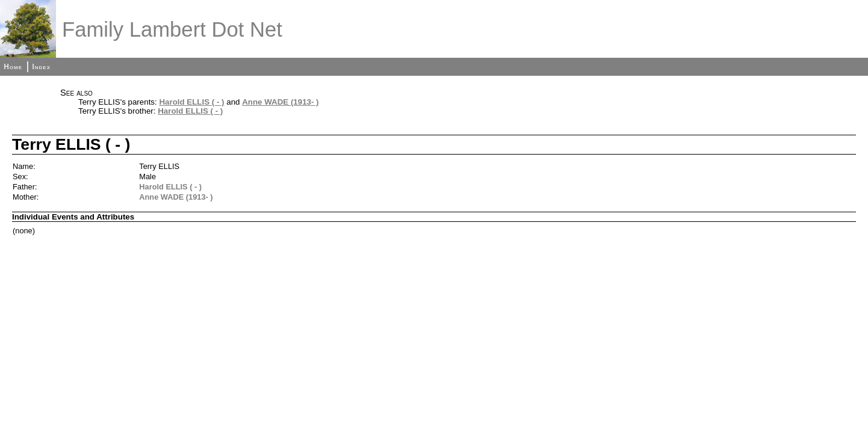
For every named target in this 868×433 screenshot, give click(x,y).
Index (41, 67)
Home (13, 67)
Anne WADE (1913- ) (280, 102)
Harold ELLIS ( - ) (191, 102)
